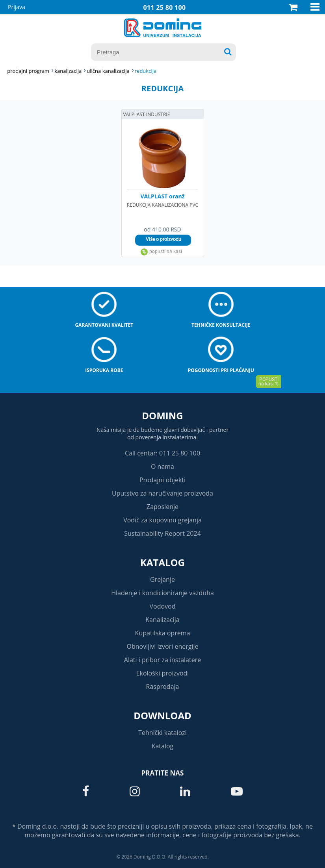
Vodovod (163, 606)
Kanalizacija (162, 620)
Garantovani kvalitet (104, 325)
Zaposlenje (162, 507)
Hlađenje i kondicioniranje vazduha (162, 593)
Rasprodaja (163, 687)
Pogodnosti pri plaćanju (221, 370)
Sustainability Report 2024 (162, 533)
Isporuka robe (104, 370)
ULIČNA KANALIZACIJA (108, 71)
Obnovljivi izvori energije (163, 646)
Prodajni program (28, 71)
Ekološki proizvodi (163, 673)
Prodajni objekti (162, 480)
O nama (162, 466)
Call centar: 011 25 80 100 (162, 453)
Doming (162, 415)
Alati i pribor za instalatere (162, 660)
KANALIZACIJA (68, 71)
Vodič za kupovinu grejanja (162, 520)
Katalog (162, 562)
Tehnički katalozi (162, 733)
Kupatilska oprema (163, 633)
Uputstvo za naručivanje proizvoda (162, 493)
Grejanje (162, 579)
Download (162, 715)
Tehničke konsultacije (221, 325)
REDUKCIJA (146, 71)
